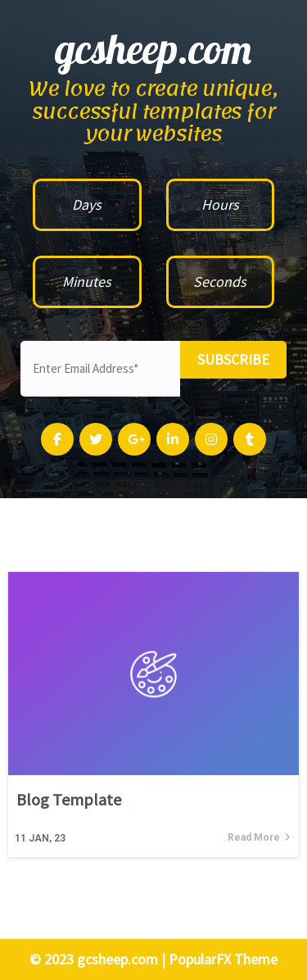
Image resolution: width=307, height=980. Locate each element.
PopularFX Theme (223, 959)
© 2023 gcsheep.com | (99, 959)
